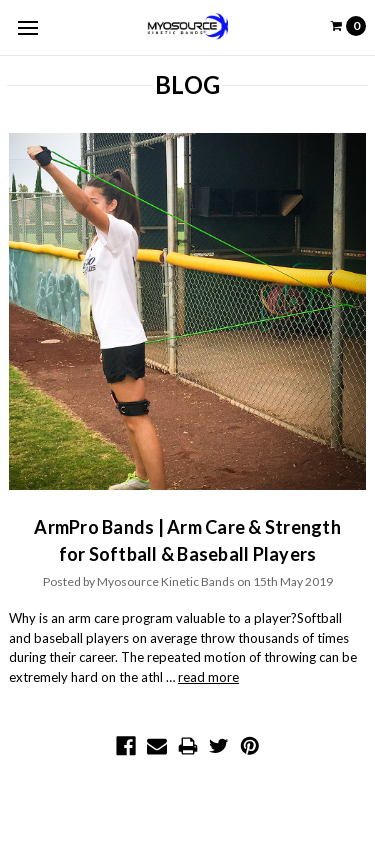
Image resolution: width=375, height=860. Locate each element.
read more (208, 677)
